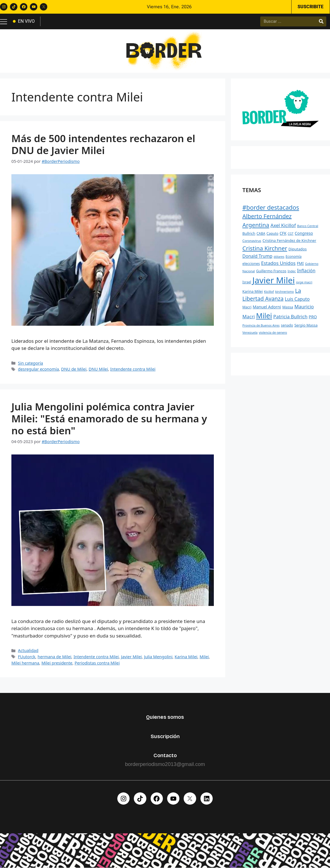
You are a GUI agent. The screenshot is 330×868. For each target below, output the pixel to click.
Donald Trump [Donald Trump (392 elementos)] (257, 256)
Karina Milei (186, 657)
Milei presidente (57, 663)
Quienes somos (165, 717)
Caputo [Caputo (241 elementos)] (272, 233)
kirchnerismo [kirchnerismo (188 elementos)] (284, 292)
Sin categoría (30, 363)
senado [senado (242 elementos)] (287, 325)
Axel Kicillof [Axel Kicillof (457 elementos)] (283, 226)
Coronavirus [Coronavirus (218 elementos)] (252, 241)
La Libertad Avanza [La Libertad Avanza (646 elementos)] (272, 295)
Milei (204, 657)
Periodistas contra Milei (97, 663)
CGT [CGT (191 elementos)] (290, 234)
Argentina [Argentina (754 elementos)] (256, 225)
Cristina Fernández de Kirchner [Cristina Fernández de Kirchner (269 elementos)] (289, 241)
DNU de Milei (74, 369)
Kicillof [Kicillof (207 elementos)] (269, 291)
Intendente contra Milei (133, 369)
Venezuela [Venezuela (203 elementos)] (250, 332)
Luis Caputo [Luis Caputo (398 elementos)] (297, 299)
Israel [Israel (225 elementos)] (247, 282)
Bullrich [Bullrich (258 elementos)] (249, 233)
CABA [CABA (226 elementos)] (261, 233)
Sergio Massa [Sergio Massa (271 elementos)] (306, 325)
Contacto (165, 756)
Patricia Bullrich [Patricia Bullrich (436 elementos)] (290, 316)
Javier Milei (131, 657)
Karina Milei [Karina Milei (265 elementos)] (252, 291)
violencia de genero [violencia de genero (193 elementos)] (273, 332)
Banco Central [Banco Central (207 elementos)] (308, 226)
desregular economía (38, 369)
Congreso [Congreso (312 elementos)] (304, 233)
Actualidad (28, 651)
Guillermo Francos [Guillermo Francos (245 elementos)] (271, 271)
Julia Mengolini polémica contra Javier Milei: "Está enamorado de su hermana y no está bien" (109, 419)
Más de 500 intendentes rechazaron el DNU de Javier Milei (103, 144)
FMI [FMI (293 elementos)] (300, 264)
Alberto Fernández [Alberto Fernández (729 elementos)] (267, 216)
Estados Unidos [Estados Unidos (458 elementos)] (278, 263)
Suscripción (165, 736)
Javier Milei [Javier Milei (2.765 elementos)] (273, 280)
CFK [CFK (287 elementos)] (283, 233)
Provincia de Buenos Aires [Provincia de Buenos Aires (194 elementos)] (261, 325)
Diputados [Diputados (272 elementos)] (298, 249)
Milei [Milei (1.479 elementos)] (264, 315)
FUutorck (27, 657)
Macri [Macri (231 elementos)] (247, 307)
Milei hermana (25, 663)
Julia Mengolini (158, 657)
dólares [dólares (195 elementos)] (279, 257)
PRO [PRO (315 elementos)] (313, 317)
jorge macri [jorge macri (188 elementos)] (304, 282)
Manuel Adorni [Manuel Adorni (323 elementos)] (267, 307)
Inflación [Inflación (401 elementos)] (306, 271)
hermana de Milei (55, 657)
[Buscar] (321, 21)
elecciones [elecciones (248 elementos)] (251, 264)
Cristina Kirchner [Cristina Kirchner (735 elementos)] (265, 248)
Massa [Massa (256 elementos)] (288, 307)
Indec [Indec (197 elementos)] (292, 271)
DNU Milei (98, 369)
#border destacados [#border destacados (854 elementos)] (271, 208)
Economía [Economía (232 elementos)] (294, 257)
